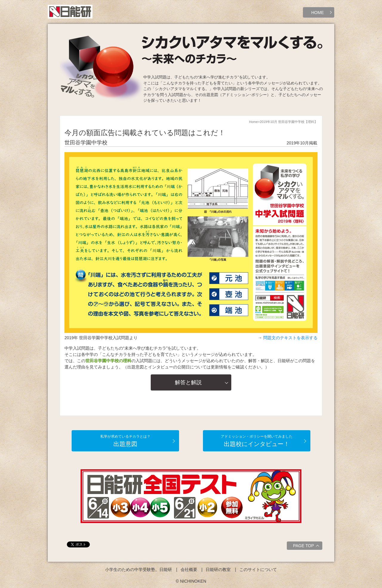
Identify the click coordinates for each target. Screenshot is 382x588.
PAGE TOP (307, 547)
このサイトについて (258, 570)
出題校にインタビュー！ (257, 441)
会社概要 (189, 570)
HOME (318, 13)
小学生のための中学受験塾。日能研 (138, 570)
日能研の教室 (218, 570)
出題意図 (125, 441)
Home (253, 122)
